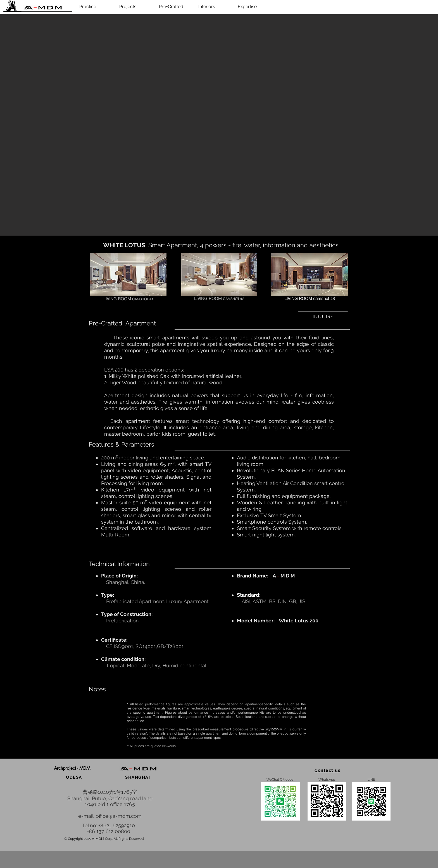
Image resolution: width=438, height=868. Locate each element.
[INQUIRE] (323, 316)
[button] (72, 769)
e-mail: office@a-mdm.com (110, 816)
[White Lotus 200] (128, 275)
